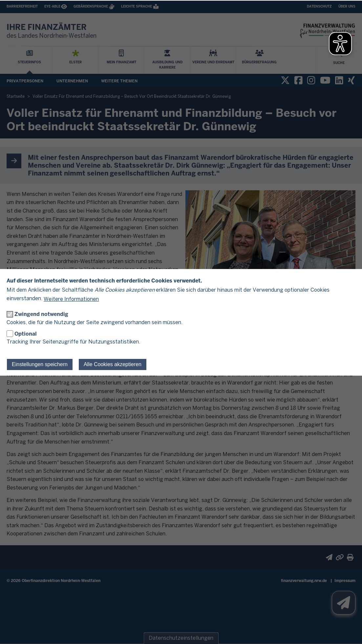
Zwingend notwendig (41, 314)
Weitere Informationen (71, 299)
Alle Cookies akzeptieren (113, 364)
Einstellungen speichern (40, 364)
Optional (26, 334)
